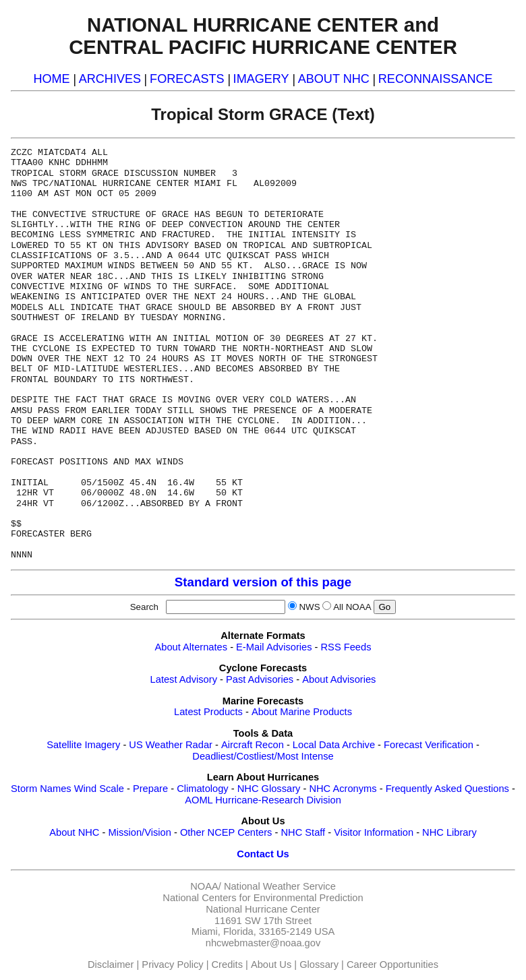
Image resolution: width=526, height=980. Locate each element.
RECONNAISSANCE (436, 79)
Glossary (319, 964)
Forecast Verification (429, 745)
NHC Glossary (269, 789)
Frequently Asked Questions (447, 789)
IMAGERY (261, 79)
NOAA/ (206, 886)
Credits (227, 964)
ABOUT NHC (334, 79)
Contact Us (263, 854)
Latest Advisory (184, 679)
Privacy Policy (172, 964)
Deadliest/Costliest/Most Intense (263, 756)
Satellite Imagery (83, 745)
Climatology (203, 789)
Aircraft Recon (253, 745)
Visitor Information (374, 832)
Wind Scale (99, 789)
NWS (309, 607)
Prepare (150, 789)
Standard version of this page (263, 582)
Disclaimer (111, 964)
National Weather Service (280, 886)
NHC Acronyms (343, 789)
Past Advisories (260, 679)
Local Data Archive (334, 745)
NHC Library (449, 832)
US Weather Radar (171, 745)
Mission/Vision (139, 832)
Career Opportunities (392, 964)
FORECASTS (187, 79)
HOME (51, 79)
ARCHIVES (110, 79)
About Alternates (192, 647)
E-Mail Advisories (274, 647)
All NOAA (352, 607)
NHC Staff (303, 832)
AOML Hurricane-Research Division (263, 800)
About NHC (74, 832)
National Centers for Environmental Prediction (263, 898)
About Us (271, 964)
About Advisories (339, 679)
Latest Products (208, 712)
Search (147, 607)
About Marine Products (302, 712)
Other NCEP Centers (226, 832)
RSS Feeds (346, 647)
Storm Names (41, 789)
